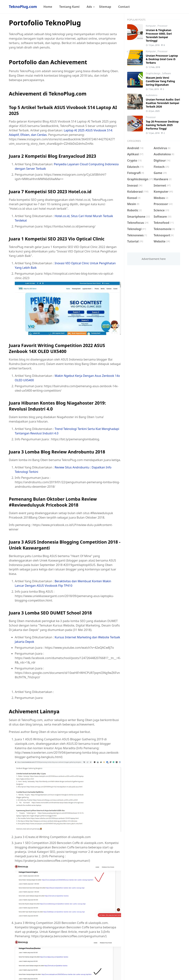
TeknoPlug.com (23, 7)
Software (166, 73)
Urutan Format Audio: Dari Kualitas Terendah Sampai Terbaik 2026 (163, 103)
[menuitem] (48, 7)
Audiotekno (152, 95)
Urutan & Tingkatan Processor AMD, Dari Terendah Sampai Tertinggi (159, 35)
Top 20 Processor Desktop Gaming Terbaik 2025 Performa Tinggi (162, 125)
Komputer (151, 26)
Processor (163, 26)
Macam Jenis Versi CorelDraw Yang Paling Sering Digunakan (160, 81)
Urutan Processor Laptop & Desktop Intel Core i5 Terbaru (162, 59)
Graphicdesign (153, 73)
